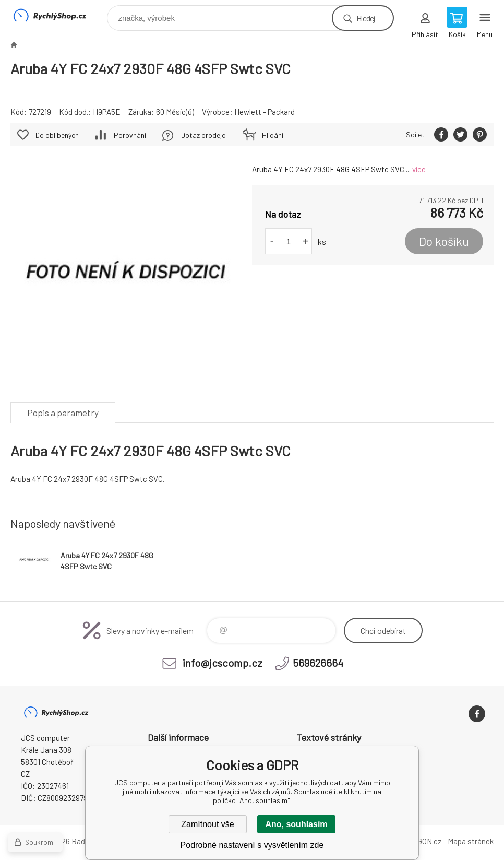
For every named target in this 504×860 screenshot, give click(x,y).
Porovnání (130, 135)
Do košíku (444, 241)
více (419, 169)
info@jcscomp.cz (223, 663)
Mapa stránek (471, 841)
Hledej (366, 18)
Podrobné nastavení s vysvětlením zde (252, 845)
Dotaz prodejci (204, 135)
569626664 (318, 663)
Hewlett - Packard (265, 112)
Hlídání (273, 135)
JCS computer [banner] (57, 15)
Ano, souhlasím (296, 824)
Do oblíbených (57, 135)
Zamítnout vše (207, 824)
